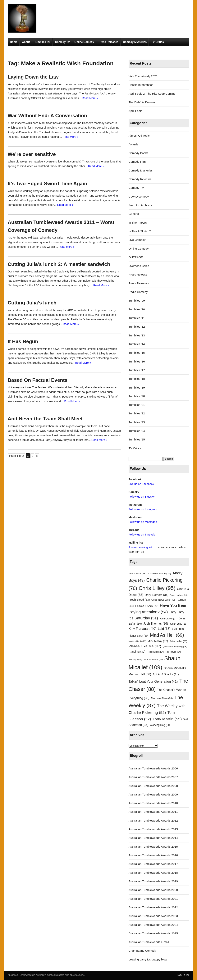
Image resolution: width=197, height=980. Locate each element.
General (134, 214)
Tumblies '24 (137, 431)
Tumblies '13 (137, 335)
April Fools (135, 111)
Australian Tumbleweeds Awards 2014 (153, 838)
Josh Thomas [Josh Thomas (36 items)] (156, 623)
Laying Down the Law (33, 77)
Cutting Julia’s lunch (32, 303)
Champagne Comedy (142, 951)
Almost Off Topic (139, 136)
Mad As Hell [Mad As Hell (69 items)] (167, 635)
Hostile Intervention (141, 85)
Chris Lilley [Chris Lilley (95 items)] (157, 588)
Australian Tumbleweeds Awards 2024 (153, 925)
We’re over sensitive (32, 154)
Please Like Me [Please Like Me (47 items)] (145, 646)
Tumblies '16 (137, 361)
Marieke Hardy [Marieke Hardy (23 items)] (137, 641)
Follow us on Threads (142, 535)
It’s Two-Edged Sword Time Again (47, 184)
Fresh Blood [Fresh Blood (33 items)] (139, 600)
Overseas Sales (139, 266)
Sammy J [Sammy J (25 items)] (135, 659)
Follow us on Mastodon (143, 522)
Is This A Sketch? (140, 231)
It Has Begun (23, 341)
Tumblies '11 (137, 318)
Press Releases (109, 42)
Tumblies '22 (137, 413)
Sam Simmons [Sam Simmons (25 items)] (153, 659)
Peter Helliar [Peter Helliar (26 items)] (178, 641)
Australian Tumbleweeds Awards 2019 (153, 881)
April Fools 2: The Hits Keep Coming (152, 94)
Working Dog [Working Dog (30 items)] (160, 725)
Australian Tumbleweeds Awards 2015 (153, 847)
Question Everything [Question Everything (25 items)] (175, 647)
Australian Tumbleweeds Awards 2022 (153, 907)
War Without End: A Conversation (47, 116)
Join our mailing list (140, 547)
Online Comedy (84, 42)
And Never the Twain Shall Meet (45, 419)
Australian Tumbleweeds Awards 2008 (153, 786)
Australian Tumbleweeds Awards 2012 (153, 820)
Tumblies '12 (137, 327)
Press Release (138, 274)
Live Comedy (137, 240)
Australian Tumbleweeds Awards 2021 (153, 899)
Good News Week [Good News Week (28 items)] (164, 600)
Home (14, 42)
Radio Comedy (19, 51)
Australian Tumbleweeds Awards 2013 (153, 829)
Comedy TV (62, 42)
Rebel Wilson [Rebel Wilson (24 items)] (156, 652)
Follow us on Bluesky (142, 497)
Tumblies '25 (137, 439)
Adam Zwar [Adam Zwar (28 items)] (137, 574)
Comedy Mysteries (135, 42)
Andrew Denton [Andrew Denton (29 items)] (159, 574)
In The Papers (138, 223)
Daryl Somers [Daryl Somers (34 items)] (156, 595)
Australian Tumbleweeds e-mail (149, 942)
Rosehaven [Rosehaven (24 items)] (173, 652)
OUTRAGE (136, 257)
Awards (133, 144)
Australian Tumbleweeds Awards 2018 (153, 873)
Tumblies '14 (137, 344)
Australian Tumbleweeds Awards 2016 (153, 855)
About (26, 42)
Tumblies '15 (137, 353)
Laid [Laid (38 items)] (164, 629)
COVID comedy (139, 196)
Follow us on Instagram (143, 509)
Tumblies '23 (137, 422)
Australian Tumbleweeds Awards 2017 (153, 864)
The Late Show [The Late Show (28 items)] (162, 698)
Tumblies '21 (137, 405)
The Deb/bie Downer (142, 102)
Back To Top (183, 975)
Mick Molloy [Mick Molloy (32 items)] (158, 641)
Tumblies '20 (137, 396)
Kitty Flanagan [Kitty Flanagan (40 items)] (142, 629)
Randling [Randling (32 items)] (137, 652)
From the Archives (140, 205)
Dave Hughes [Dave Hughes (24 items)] (179, 595)
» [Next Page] (37, 456)
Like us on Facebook (141, 484)
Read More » (90, 98)
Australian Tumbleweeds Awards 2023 (153, 916)
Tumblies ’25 (42, 42)
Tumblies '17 (137, 370)
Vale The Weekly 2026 (143, 76)
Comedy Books (138, 153)
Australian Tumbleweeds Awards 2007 (153, 777)
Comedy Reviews (140, 179)
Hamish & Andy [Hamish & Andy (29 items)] (147, 606)
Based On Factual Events (38, 380)
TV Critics (157, 42)
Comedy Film (137, 162)
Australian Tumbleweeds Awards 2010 (153, 803)
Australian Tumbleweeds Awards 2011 (153, 812)
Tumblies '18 (137, 379)
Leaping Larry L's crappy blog (148, 959)
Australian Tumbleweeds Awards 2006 (153, 768)
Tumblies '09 (137, 301)
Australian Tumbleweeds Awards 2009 (153, 794)
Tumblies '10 (137, 309)
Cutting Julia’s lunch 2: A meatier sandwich (59, 264)
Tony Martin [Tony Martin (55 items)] (167, 719)
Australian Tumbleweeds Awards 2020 (153, 890)
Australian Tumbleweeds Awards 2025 (153, 933)
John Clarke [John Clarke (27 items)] (169, 619)
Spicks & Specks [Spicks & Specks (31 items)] (166, 674)
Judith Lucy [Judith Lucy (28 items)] (178, 624)
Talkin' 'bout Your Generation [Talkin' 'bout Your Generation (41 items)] (153, 681)
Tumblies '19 (137, 387)
